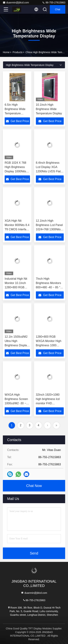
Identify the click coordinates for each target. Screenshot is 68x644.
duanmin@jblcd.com (16, 3)
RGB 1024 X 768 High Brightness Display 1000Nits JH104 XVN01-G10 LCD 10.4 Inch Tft (17, 171)
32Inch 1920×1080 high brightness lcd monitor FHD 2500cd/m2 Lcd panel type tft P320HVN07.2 (50, 403)
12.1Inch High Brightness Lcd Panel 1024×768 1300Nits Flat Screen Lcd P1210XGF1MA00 (49, 229)
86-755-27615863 (54, 3)
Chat (58, 9)
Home (6, 52)
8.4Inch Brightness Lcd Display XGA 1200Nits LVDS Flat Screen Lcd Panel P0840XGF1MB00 (48, 171)
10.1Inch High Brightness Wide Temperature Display (49, 109)
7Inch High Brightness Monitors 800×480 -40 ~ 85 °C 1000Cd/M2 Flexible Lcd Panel (49, 287)
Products (18, 52)
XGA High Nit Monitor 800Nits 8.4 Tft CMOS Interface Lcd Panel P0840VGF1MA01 (17, 229)
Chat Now (34, 486)
